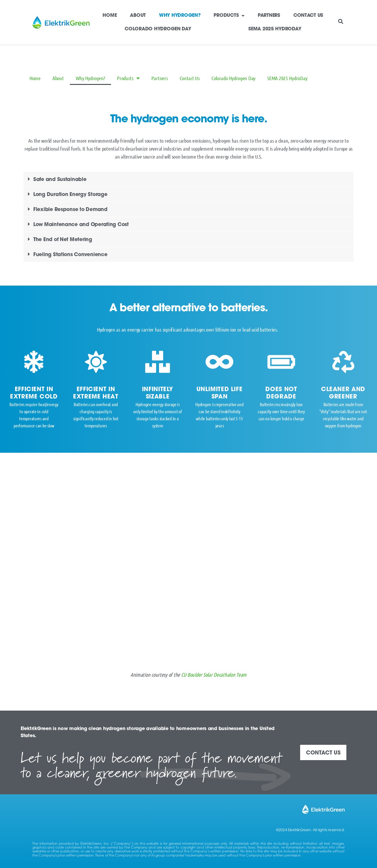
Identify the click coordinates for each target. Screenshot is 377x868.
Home (110, 16)
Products (229, 16)
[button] (341, 21)
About (138, 16)
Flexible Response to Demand (70, 210)
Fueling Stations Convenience (70, 255)
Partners (269, 16)
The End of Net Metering (63, 240)
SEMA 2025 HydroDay (275, 29)
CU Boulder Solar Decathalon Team (214, 675)
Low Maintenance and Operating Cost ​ (82, 225)
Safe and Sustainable (60, 180)
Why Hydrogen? (180, 16)
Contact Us (308, 16)
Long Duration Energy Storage (70, 195)
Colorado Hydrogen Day (158, 29)
